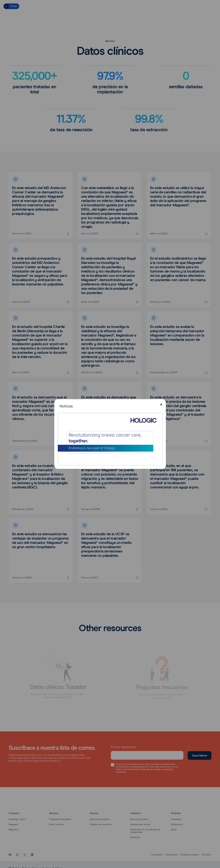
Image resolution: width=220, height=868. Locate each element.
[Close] (161, 405)
